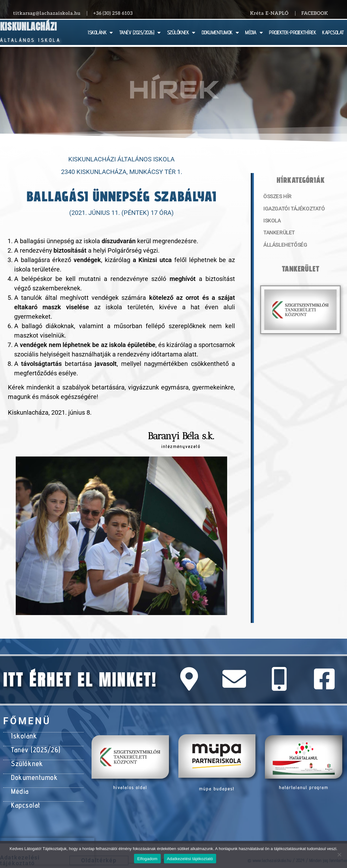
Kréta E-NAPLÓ (269, 13)
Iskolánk (22, 735)
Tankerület (278, 234)
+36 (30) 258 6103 (113, 13)
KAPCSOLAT (333, 32)
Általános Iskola (30, 40)
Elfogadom (147, 859)
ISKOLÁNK (100, 33)
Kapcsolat (24, 798)
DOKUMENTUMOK (220, 33)
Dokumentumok (32, 773)
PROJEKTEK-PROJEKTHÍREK (292, 32)
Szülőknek (25, 760)
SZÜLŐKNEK (181, 33)
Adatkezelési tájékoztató (190, 859)
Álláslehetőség (283, 247)
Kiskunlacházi (28, 27)
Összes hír (276, 197)
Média (19, 786)
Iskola (271, 222)
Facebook (315, 13)
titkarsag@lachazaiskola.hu (47, 13)
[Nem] (339, 854)
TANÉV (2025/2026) (140, 33)
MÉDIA (254, 33)
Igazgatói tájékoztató (291, 209)
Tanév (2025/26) (34, 748)
